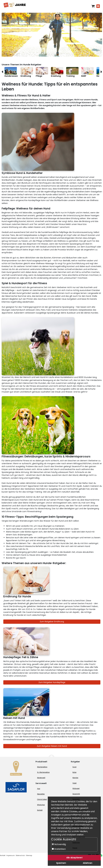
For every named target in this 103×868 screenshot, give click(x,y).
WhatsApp (41, 805)
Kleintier (75, 778)
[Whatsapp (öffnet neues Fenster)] (101, 856)
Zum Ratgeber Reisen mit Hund (52, 746)
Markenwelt (41, 778)
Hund (74, 767)
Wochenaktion (42, 767)
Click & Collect (42, 799)
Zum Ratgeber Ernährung (52, 622)
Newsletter (41, 794)
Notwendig (59, 844)
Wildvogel (76, 788)
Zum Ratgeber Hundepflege (52, 682)
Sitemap (29, 855)
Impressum (11, 855)
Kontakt (40, 810)
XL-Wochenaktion (43, 772)
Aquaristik (76, 794)
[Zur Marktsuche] (16, 769)
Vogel (74, 783)
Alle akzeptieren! (74, 858)
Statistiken (59, 849)
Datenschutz (20, 855)
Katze (74, 772)
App (39, 789)
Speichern (61, 863)
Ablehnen (88, 863)
